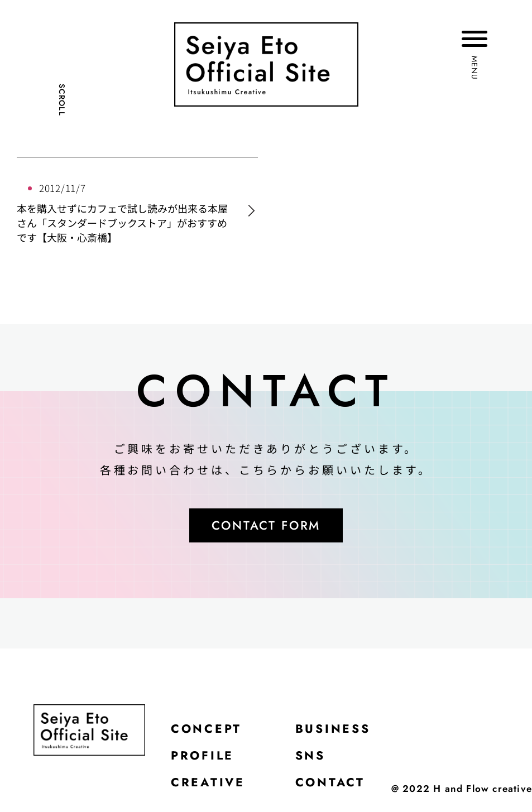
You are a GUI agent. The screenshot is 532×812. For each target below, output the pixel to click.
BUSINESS (336, 731)
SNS (313, 759)
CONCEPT (207, 731)
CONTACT (333, 787)
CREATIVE (209, 787)
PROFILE (204, 759)
